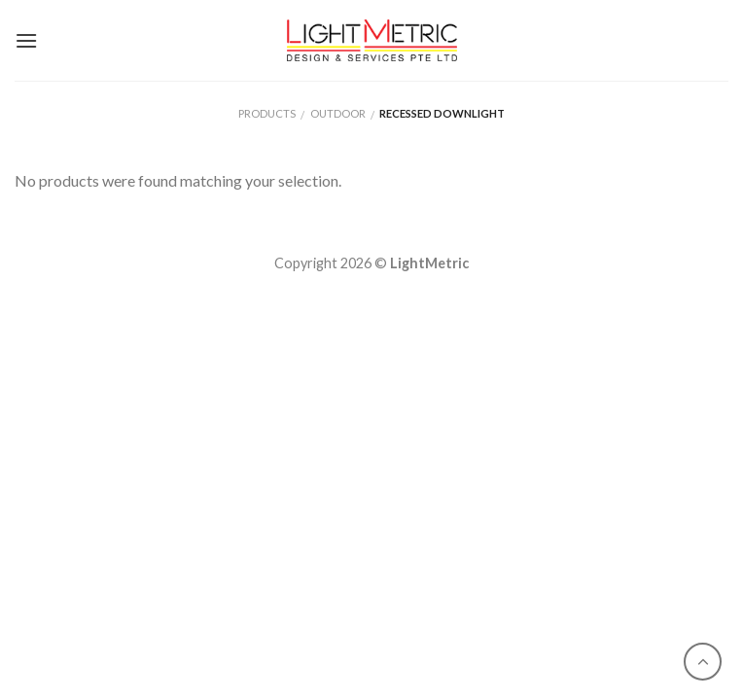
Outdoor (338, 113)
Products (267, 113)
